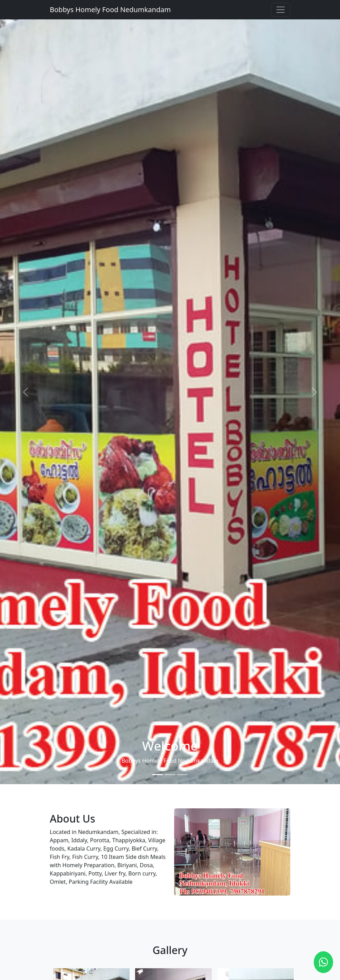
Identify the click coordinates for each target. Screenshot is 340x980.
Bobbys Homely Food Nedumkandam (110, 10)
